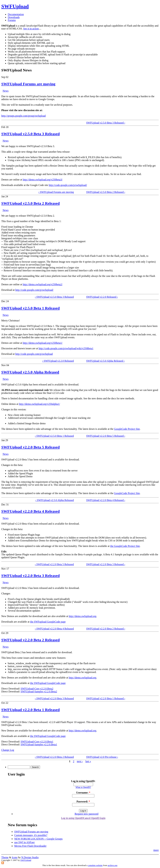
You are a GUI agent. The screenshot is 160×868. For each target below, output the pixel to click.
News (6, 91)
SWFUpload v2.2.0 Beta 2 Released (30, 640)
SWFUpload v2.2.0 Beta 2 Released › (106, 629)
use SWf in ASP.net (24, 842)
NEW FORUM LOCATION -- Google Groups (38, 839)
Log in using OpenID (72, 818)
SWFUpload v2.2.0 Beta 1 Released (30, 710)
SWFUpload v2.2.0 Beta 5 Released (30, 447)
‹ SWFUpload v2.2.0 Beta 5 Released (54, 564)
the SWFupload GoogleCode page (48, 622)
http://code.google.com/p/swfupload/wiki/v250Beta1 (66, 348)
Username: (83, 793)
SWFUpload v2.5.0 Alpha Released (30, 372)
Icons (15, 857)
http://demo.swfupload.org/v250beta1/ (43, 343)
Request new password (86, 814)
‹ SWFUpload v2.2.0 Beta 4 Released (54, 629)
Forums (12, 20)
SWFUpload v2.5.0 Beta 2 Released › (106, 192)
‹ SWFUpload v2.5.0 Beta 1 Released (54, 436)
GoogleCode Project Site (127, 429)
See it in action (31, 29)
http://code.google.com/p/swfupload (34, 354)
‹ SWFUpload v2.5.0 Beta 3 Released (54, 297)
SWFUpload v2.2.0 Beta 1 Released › (106, 698)
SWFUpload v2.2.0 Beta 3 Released (30, 576)
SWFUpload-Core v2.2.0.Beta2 (37, 689)
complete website (95, 865)
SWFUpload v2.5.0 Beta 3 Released (30, 134)
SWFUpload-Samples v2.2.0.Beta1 (39, 744)
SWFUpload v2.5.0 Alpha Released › (105, 361)
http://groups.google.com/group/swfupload (24, 116)
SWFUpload (15, 6)
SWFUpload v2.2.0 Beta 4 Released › (106, 500)
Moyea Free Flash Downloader (30, 846)
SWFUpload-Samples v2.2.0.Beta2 (39, 692)
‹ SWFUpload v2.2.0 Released (58, 361)
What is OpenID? (83, 787)
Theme (5, 857)
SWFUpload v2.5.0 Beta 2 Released (30, 203)
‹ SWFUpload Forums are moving (56, 192)
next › (80, 761)
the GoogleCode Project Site (125, 546)
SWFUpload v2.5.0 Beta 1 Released (30, 308)
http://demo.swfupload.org (82, 616)
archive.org (112, 865)
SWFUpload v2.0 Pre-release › (102, 757)
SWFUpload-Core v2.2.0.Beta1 (37, 742)
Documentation (16, 14)
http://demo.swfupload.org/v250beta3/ (43, 180)
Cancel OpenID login (94, 818)
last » (88, 761)
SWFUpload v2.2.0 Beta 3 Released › (106, 564)
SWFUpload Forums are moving (28, 84)
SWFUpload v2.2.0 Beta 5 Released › (106, 436)
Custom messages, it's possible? (31, 835)
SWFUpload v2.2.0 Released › (102, 297)
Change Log (8, 750)
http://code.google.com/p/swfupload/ (68, 185)
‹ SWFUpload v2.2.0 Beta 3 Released (54, 698)
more (156, 850)
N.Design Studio (30, 857)
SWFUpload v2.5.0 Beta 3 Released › (106, 123)
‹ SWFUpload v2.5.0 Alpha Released (55, 500)
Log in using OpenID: (83, 781)
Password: (83, 801)
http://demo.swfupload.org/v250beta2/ (43, 284)
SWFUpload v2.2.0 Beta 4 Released (30, 511)
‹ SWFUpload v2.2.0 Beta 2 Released (54, 757)
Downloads (14, 17)
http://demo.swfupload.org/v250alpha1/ (39, 404)
